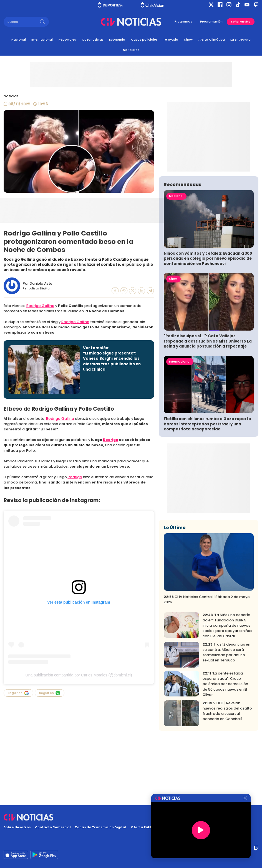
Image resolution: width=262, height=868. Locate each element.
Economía (117, 39)
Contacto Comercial (53, 827)
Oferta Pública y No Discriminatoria (162, 827)
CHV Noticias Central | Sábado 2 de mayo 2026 (207, 660)
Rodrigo (111, 440)
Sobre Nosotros (17, 827)
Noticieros (131, 50)
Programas (183, 22)
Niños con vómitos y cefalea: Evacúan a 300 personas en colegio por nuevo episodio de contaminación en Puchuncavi (208, 319)
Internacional (42, 39)
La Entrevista (240, 39)
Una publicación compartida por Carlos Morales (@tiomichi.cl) (79, 675)
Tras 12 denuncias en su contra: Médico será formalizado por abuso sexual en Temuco (226, 713)
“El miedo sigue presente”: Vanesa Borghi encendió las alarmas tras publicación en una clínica (112, 361)
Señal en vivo (241, 22)
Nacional (19, 39)
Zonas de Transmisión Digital (101, 827)
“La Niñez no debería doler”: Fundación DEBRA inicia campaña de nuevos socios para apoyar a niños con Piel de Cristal (227, 686)
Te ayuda (171, 39)
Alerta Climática (212, 39)
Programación (211, 22)
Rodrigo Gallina (40, 306)
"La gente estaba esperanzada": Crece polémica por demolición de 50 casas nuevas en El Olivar (225, 745)
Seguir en (18, 693)
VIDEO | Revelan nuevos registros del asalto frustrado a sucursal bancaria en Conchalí (227, 772)
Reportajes (67, 39)
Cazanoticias (93, 39)
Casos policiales (144, 39)
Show (188, 39)
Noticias (11, 96)
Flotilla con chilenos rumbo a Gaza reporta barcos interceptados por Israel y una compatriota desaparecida (207, 485)
